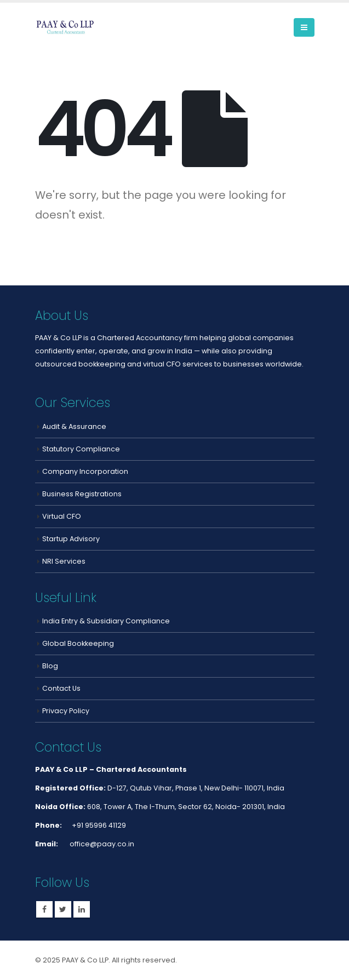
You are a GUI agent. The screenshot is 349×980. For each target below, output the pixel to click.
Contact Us (61, 688)
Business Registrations (82, 494)
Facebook (44, 909)
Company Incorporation (85, 471)
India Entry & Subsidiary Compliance (106, 621)
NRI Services (64, 561)
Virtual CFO (62, 516)
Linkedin (82, 909)
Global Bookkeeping (78, 643)
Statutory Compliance (81, 449)
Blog (50, 666)
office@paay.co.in (101, 844)
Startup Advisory (71, 539)
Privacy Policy (66, 711)
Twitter (63, 909)
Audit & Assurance (74, 426)
